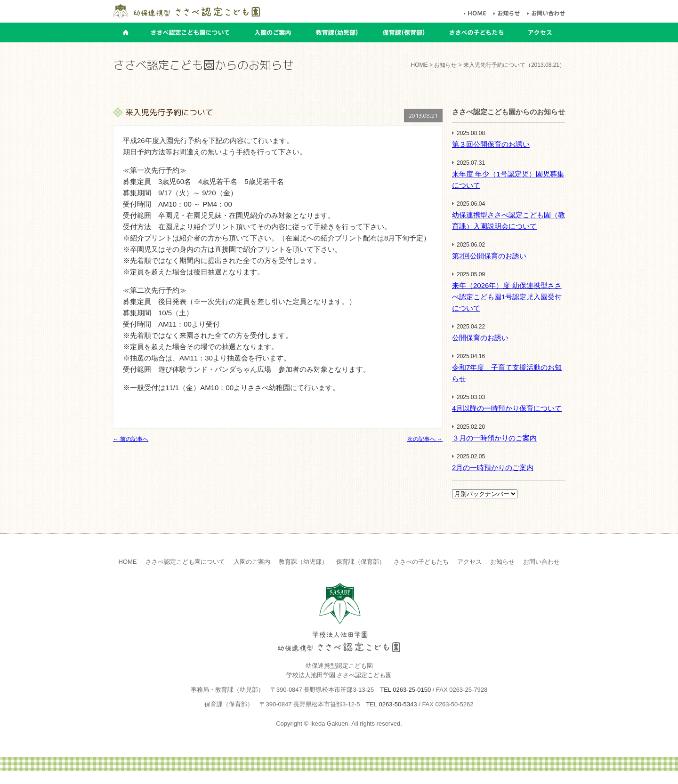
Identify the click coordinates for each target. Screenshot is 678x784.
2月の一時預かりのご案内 (493, 468)
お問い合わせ (541, 562)
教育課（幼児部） (303, 562)
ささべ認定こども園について (185, 562)
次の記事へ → (425, 439)
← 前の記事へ (131, 439)
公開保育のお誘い (480, 338)
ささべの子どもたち (421, 562)
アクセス (469, 562)
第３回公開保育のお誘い (491, 144)
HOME (420, 65)
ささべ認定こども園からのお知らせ (508, 112)
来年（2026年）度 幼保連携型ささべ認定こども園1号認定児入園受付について (507, 297)
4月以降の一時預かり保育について (507, 408)
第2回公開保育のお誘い (489, 256)
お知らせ (502, 562)
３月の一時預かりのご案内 (494, 438)
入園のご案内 (252, 562)
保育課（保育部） (361, 562)
